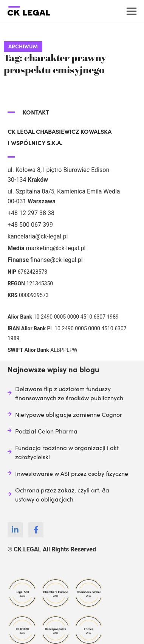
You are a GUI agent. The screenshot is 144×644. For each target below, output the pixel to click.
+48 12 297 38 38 (31, 213)
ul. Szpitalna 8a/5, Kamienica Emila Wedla (64, 191)
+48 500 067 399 (30, 225)
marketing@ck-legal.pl (56, 248)
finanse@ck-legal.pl (56, 260)
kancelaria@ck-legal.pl (38, 236)
